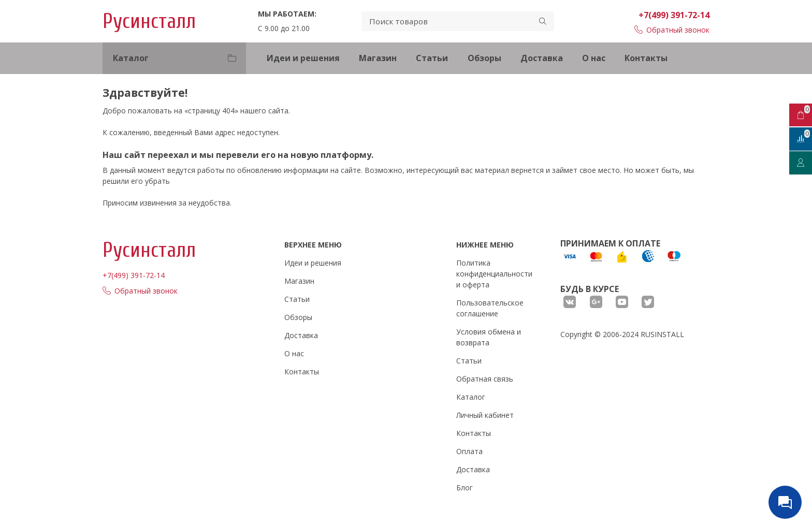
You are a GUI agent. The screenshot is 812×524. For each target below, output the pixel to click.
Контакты (646, 58)
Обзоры (484, 58)
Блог (465, 487)
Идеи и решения (303, 58)
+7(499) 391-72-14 (674, 15)
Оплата (469, 451)
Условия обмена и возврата (489, 337)
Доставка (542, 58)
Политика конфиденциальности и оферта (494, 274)
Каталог (471, 397)
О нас (594, 58)
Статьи (432, 58)
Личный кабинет (485, 415)
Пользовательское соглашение (490, 308)
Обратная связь (485, 379)
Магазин (378, 58)
